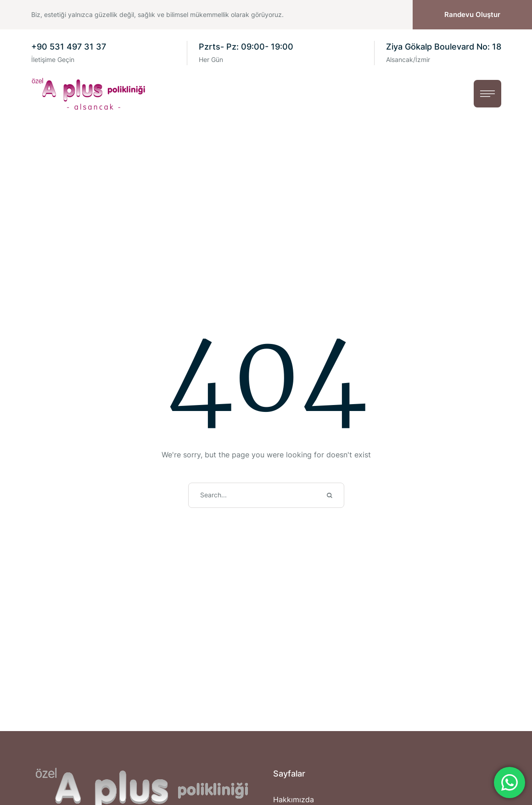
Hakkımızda (294, 799)
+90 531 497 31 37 (69, 47)
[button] (472, 15)
